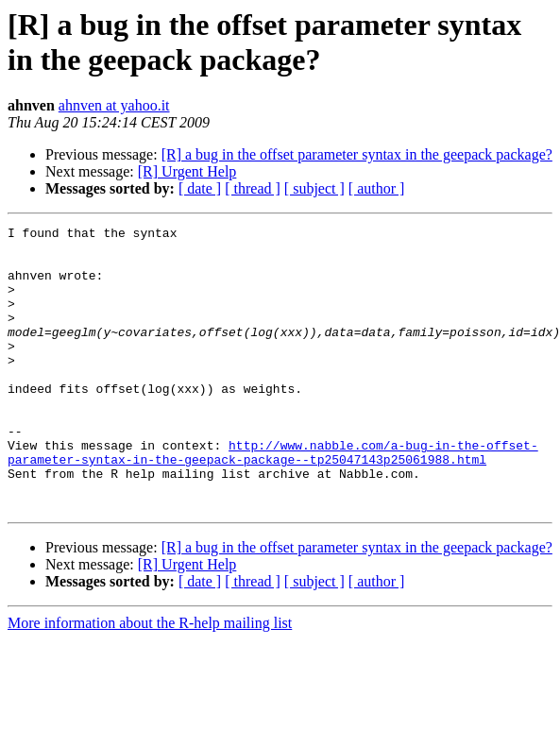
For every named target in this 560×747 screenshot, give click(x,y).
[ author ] (377, 188)
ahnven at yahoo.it (114, 105)
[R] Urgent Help (187, 171)
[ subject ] (314, 188)
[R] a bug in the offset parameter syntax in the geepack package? (357, 154)
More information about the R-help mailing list (150, 679)
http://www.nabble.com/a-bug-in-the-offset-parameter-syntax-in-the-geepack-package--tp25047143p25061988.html (273, 499)
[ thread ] (253, 188)
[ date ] (200, 188)
